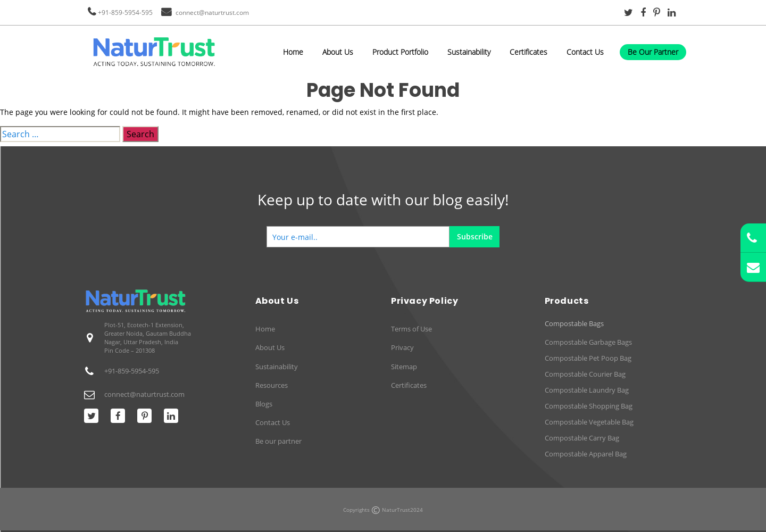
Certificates (528, 52)
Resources (272, 385)
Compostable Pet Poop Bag (588, 358)
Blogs (264, 404)
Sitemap (404, 367)
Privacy (402, 347)
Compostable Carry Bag (582, 438)
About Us (338, 52)
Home (293, 52)
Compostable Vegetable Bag (589, 422)
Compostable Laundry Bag (587, 390)
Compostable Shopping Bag (589, 406)
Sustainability (469, 52)
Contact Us (585, 52)
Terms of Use (411, 329)
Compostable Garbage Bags (588, 342)
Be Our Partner (653, 52)
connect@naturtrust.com (212, 13)
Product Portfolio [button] (400, 52)
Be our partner (278, 441)
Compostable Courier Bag (585, 374)
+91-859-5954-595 (125, 13)
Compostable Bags (574, 324)
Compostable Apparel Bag (586, 454)
